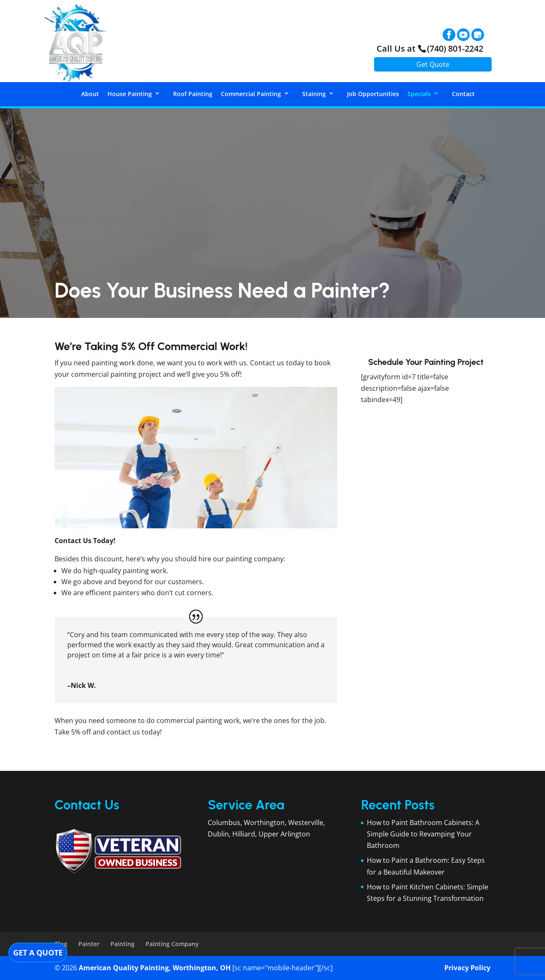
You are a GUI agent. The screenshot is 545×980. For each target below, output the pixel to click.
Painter (89, 944)
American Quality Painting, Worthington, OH (155, 968)
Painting (122, 944)
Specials (419, 94)
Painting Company (172, 944)
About (90, 94)
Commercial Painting (251, 94)
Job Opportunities (373, 94)
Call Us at (430, 48)
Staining (314, 94)
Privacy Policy (467, 968)
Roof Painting (193, 94)
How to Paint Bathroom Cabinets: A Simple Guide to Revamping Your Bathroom (423, 834)
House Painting (130, 94)
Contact (463, 94)
